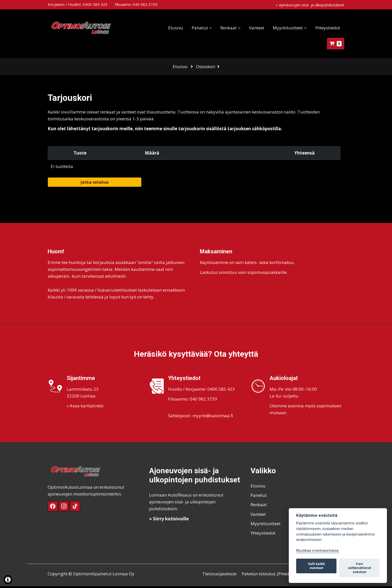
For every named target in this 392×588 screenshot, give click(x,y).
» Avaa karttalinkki (85, 407)
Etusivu (176, 28)
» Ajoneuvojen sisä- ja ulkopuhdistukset (310, 5)
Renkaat (228, 28)
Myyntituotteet (288, 28)
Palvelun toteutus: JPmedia (270, 575)
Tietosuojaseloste (220, 575)
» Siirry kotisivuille (169, 520)
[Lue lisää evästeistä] (8, 580)
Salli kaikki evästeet (316, 566)
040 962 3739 (145, 4)
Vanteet (257, 28)
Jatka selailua (95, 184)
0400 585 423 (95, 4)
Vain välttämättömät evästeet (359, 568)
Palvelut (200, 28)
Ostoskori (206, 67)
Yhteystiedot (328, 28)
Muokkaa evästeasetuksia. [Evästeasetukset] (318, 551)
